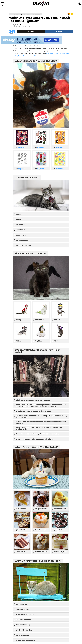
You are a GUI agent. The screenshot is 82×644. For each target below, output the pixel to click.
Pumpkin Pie (21, 509)
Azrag (30, 56)
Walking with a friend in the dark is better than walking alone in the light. (41, 422)
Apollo (20, 56)
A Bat (56, 341)
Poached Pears (60, 509)
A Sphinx (38, 341)
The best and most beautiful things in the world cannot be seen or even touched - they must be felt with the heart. (41, 405)
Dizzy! (36, 56)
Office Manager (22, 240)
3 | (58, 147)
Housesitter (21, 225)
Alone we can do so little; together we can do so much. (38, 434)
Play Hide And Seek (24, 620)
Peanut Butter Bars (22, 530)
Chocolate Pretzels (58, 530)
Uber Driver (20, 230)
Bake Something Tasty (25, 614)
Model (18, 214)
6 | (58, 169)
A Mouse (19, 341)
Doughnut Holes (41, 509)
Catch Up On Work (23, 609)
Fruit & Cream (40, 530)
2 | (40, 147)
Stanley (25, 56)
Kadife (15, 56)
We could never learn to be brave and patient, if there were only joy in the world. (41, 417)
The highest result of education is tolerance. (34, 411)
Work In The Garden (24, 630)
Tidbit (57, 53)
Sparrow (62, 53)
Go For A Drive (21, 604)
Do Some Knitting (23, 625)
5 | (40, 169)
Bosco (48, 53)
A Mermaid (39, 320)
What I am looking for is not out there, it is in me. (35, 439)
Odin (53, 53)
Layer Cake (20, 552)
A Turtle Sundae (41, 552)
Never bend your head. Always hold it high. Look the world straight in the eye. (39, 428)
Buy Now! (21, 147)
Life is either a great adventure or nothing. (33, 400)
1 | (20, 147)
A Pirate (57, 320)
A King (18, 320)
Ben (67, 53)
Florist (18, 219)
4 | (21, 169)
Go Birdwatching (23, 635)
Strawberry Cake (61, 552)
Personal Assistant (23, 245)
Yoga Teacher (22, 235)
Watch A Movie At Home (25, 640)
